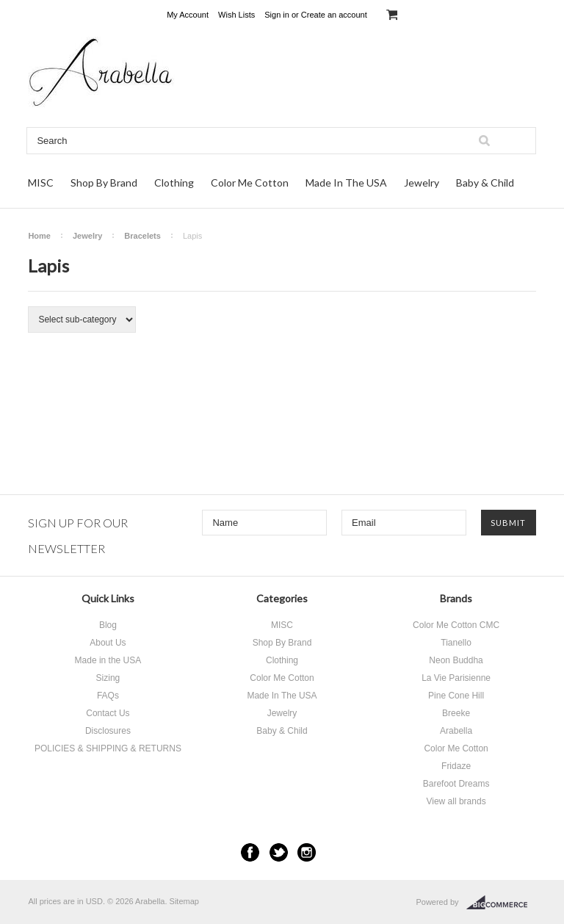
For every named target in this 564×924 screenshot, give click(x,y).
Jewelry (422, 183)
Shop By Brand (104, 183)
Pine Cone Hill (456, 696)
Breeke (456, 713)
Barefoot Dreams (456, 784)
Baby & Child (485, 183)
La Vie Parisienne (456, 678)
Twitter (279, 852)
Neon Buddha (456, 660)
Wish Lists (236, 15)
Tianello (456, 643)
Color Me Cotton (250, 183)
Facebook (250, 852)
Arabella (456, 731)
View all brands (456, 801)
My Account (188, 15)
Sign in (277, 15)
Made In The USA (346, 183)
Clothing (174, 183)
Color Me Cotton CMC (456, 625)
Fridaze (456, 766)
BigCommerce (501, 903)
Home (39, 236)
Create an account (334, 15)
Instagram (307, 852)
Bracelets (142, 236)
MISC (41, 183)
